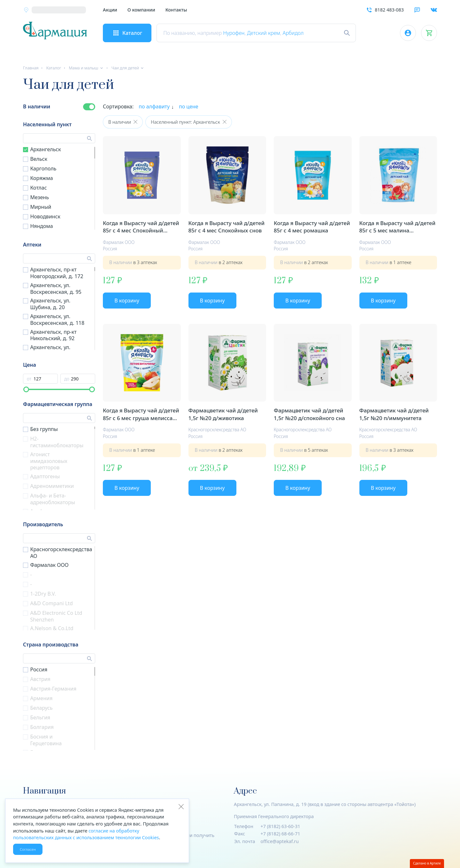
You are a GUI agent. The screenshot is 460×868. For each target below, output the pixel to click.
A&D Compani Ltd (51, 603)
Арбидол (293, 33)
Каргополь (43, 168)
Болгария (42, 727)
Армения (41, 698)
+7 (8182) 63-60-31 (280, 826)
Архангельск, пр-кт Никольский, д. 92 (53, 335)
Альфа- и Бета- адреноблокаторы (53, 499)
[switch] (89, 107)
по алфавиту (154, 106)
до (67, 379)
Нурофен (234, 33)
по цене (189, 106)
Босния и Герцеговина (46, 740)
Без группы (44, 429)
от (29, 379)
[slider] (26, 389)
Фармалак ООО (49, 565)
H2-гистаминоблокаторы (57, 442)
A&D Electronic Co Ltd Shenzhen (56, 616)
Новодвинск (45, 216)
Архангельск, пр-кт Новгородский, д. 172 (57, 273)
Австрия (40, 679)
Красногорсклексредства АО (61, 553)
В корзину (127, 301)
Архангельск (45, 149)
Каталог (54, 68)
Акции (110, 10)
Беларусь (41, 708)
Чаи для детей (125, 68)
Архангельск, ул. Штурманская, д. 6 (53, 351)
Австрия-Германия (53, 689)
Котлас (38, 188)
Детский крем (264, 33)
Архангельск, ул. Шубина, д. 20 (50, 304)
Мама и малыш (83, 68)
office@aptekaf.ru (280, 841)
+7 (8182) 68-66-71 (280, 834)
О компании (141, 10)
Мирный (41, 207)
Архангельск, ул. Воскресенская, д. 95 (56, 289)
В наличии (37, 106)
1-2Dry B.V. (43, 594)
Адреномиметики (52, 486)
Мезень (39, 197)
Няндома (41, 226)
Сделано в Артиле (427, 863)
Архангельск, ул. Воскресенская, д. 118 (57, 320)
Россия (39, 669)
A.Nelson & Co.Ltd (52, 628)
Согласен (28, 849)
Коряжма (41, 178)
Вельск (39, 159)
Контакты (176, 10)
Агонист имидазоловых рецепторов (49, 461)
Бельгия (40, 717)
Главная (31, 68)
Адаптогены (45, 476)
